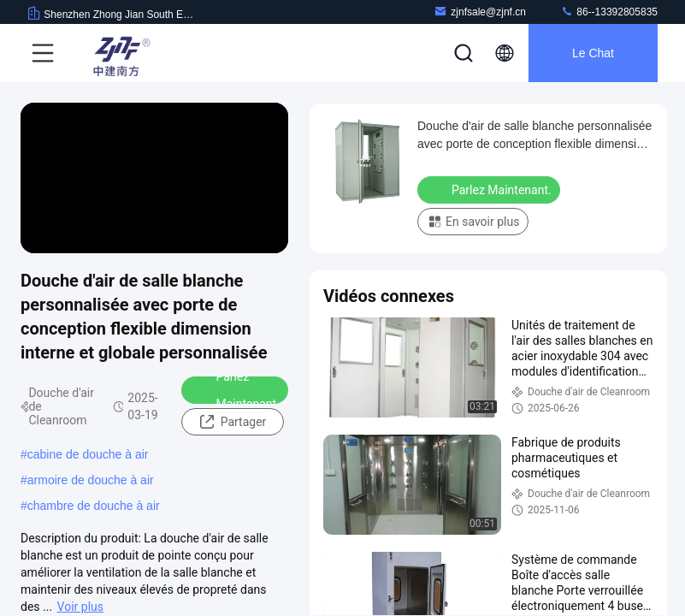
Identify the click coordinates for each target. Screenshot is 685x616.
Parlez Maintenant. (236, 390)
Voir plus (80, 607)
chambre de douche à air (94, 506)
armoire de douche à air (91, 480)
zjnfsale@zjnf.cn (480, 12)
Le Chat (593, 53)
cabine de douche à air (88, 454)
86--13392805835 (609, 12)
